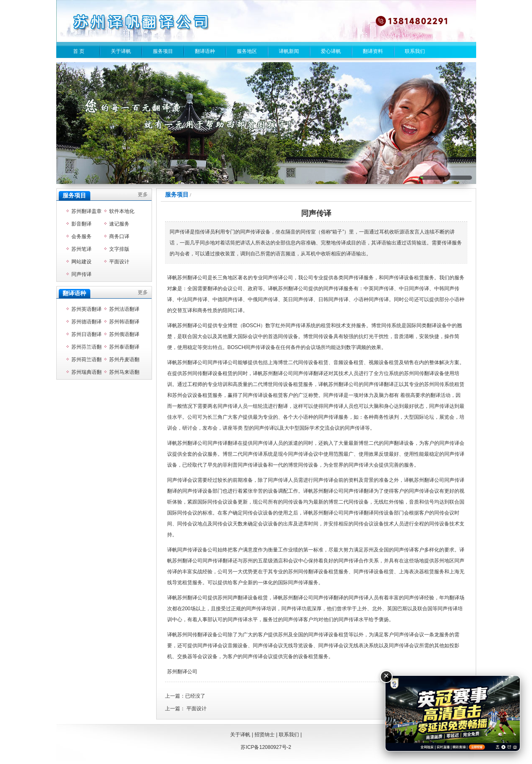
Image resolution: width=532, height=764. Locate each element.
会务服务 (81, 236)
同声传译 (81, 274)
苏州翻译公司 (182, 672)
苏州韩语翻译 (124, 322)
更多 (143, 194)
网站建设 (81, 262)
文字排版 (119, 249)
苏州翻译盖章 (86, 211)
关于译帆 (121, 51)
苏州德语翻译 (86, 322)
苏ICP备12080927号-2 (266, 747)
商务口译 (119, 236)
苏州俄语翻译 (124, 334)
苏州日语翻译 (86, 334)
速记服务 (119, 224)
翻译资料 (373, 51)
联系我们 (415, 51)
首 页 (79, 51)
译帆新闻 (289, 51)
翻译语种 (205, 51)
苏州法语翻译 (124, 309)
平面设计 (197, 709)
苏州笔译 (81, 249)
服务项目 (163, 51)
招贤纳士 (265, 735)
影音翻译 (81, 224)
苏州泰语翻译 (124, 347)
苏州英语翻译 (86, 309)
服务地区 (247, 51)
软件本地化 (122, 211)
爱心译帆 (331, 51)
